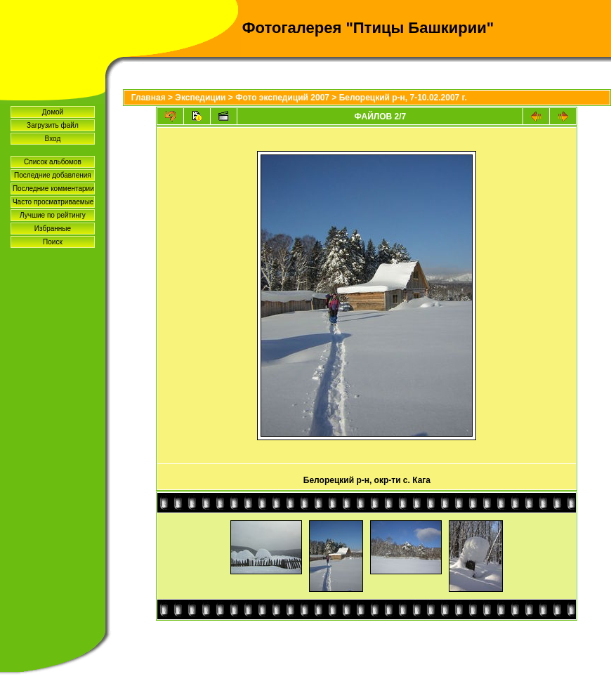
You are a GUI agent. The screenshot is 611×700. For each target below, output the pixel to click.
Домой (53, 112)
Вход (53, 139)
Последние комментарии (53, 189)
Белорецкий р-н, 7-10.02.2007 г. (403, 98)
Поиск (53, 242)
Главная (149, 98)
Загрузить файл (53, 125)
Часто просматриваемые (53, 202)
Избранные (53, 229)
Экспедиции (200, 98)
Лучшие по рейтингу (53, 215)
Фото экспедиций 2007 (282, 98)
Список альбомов (53, 162)
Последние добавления (53, 175)
